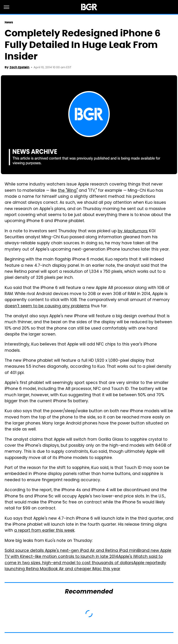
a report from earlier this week (44, 531)
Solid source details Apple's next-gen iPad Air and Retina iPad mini (71, 551)
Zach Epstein (19, 67)
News (9, 22)
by (132, 231)
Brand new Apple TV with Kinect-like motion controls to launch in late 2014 (88, 554)
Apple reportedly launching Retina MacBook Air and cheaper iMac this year (85, 566)
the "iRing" (68, 191)
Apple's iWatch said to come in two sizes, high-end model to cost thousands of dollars (84, 560)
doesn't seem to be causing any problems (47, 306)
